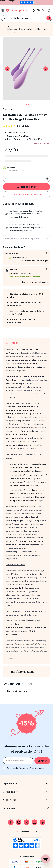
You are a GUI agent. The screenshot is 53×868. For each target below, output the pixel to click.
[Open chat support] (46, 859)
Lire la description (42, 143)
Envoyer (42, 761)
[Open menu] (3, 10)
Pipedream (8, 109)
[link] (39, 10)
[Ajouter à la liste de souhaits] (26, 195)
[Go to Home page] (17, 10)
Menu (6, 26)
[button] (34, 10)
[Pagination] (24, 104)
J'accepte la (25, 768)
